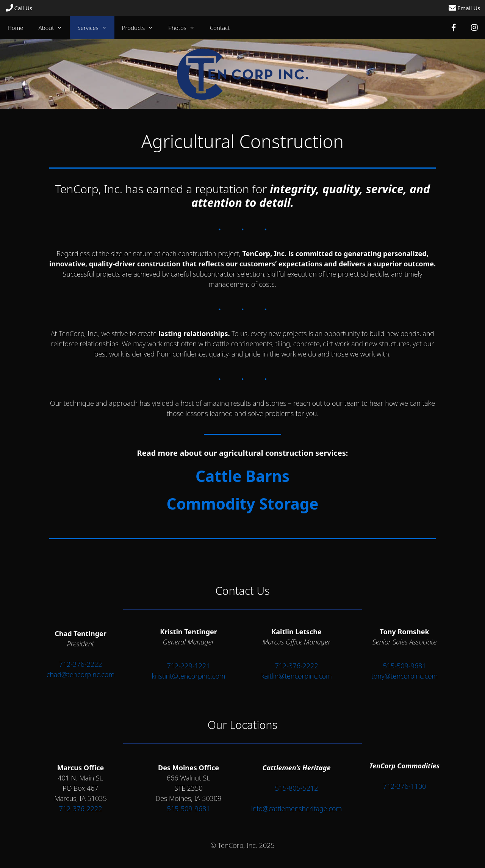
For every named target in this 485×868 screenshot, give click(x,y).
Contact (220, 28)
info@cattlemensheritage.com (296, 809)
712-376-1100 (404, 786)
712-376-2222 (80, 664)
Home (15, 28)
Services (96, 28)
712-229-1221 (188, 666)
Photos (185, 28)
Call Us (19, 8)
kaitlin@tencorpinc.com (296, 676)
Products (141, 28)
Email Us (464, 8)
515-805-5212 (296, 788)
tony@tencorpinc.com (404, 676)
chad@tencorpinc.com (81, 674)
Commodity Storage (242, 504)
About (54, 28)
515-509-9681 (404, 666)
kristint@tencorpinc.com (188, 676)
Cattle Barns (242, 476)
